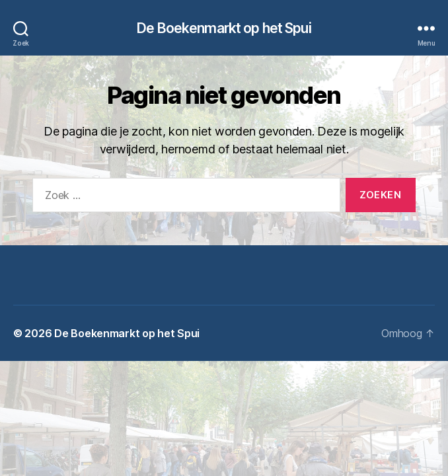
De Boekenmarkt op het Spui (224, 28)
